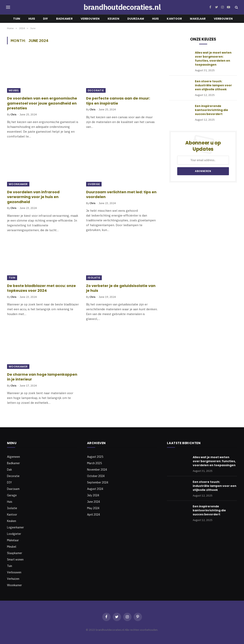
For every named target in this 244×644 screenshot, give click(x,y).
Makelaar (198, 19)
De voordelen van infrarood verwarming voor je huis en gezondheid (33, 197)
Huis (32, 19)
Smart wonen (15, 560)
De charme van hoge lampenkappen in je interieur (42, 377)
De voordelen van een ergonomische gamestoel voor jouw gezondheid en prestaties (42, 103)
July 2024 (93, 495)
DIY (45, 19)
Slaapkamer (15, 553)
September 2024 (98, 482)
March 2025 (94, 463)
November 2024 (97, 470)
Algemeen (13, 457)
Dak (9, 470)
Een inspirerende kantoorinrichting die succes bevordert (212, 110)
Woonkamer (18, 184)
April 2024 (94, 515)
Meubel (14, 90)
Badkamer (64, 19)
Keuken (113, 19)
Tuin (17, 19)
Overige (94, 184)
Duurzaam (136, 19)
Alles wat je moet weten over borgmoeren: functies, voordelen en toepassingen (213, 59)
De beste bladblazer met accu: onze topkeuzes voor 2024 (41, 288)
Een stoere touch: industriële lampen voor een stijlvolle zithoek (213, 85)
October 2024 (96, 476)
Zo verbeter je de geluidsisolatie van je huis (121, 288)
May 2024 (93, 508)
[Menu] (8, 7)
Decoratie (96, 90)
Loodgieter (14, 534)
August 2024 (95, 489)
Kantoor (174, 19)
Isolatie (94, 278)
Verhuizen (13, 579)
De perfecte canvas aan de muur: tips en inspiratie (118, 101)
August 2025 (95, 457)
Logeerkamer (15, 527)
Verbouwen (90, 19)
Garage (12, 495)
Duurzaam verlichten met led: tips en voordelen (121, 194)
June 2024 (94, 502)
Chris (13, 114)
